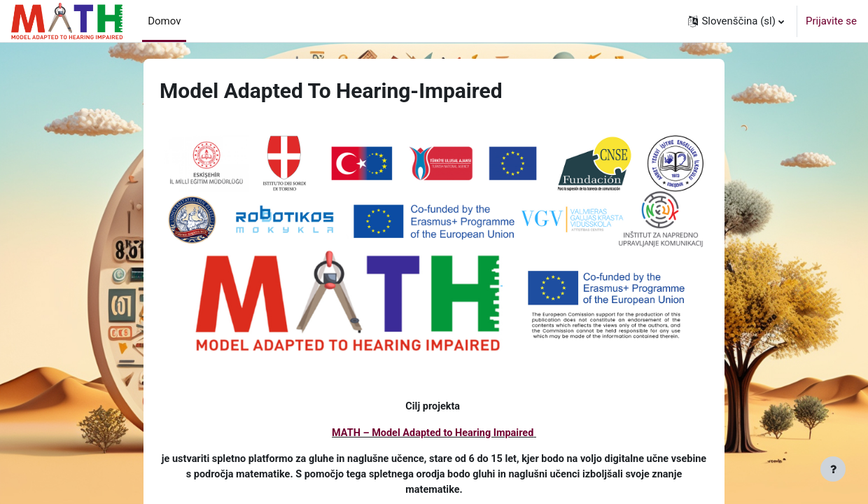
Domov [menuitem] (164, 21)
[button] (736, 21)
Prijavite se (831, 21)
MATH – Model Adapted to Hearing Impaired (433, 434)
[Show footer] (833, 469)
